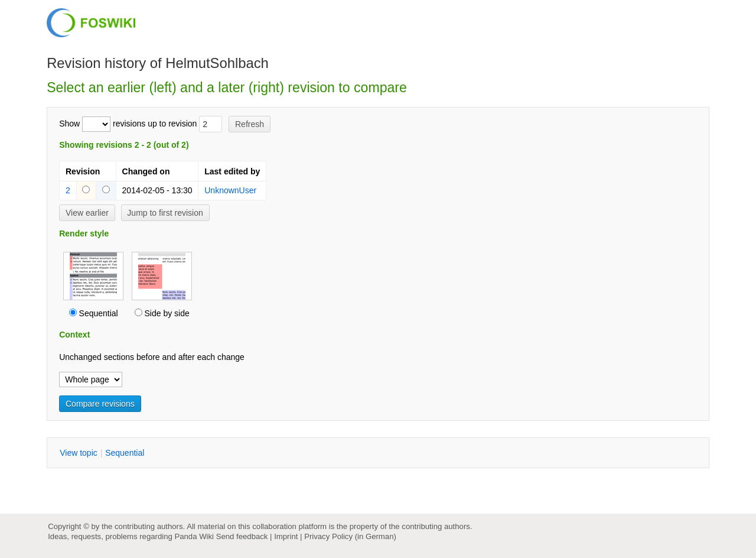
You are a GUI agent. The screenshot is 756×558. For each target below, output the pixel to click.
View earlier (87, 213)
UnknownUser (230, 190)
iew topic (79, 453)
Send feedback (242, 536)
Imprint (286, 536)
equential (125, 453)
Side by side (167, 313)
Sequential (99, 313)
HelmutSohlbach (217, 63)
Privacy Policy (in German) (350, 536)
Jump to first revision (165, 213)
